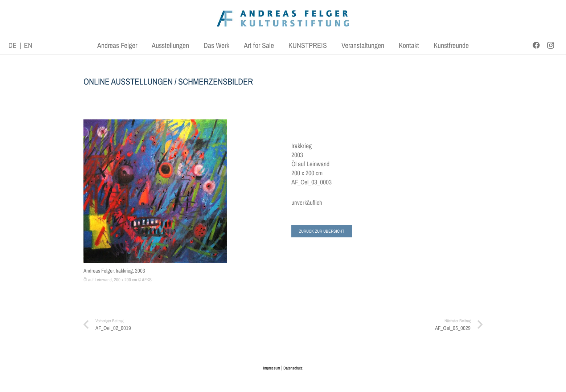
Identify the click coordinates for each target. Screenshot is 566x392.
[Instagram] (551, 45)
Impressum (272, 368)
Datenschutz (293, 368)
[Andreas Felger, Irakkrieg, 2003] (155, 191)
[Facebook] (536, 45)
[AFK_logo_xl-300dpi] (283, 18)
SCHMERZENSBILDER (216, 81)
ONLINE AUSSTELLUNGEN (128, 81)
